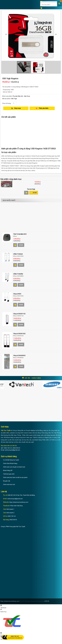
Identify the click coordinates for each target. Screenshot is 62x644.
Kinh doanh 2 (10, 513)
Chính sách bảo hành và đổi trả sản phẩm (15, 477)
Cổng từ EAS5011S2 (19, 314)
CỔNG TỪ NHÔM (18, 274)
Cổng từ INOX (17, 294)
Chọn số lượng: (7, 103)
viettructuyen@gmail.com (15, 499)
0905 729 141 (12, 516)
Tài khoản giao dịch (9, 474)
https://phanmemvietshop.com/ (19, 502)
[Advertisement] (31, 133)
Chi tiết (34, 193)
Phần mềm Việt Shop (16, 506)
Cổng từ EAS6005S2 (19, 356)
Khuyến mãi (7, 481)
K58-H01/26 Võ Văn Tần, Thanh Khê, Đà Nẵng (21, 495)
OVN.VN (47, 601)
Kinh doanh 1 (10, 509)
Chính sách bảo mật (9, 484)
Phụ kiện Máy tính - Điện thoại (21, 96)
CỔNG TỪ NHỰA (18, 254)
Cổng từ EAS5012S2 (19, 334)
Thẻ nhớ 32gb (31, 189)
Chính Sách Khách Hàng (10, 463)
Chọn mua (16, 108)
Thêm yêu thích (42, 108)
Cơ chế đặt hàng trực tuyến (11, 460)
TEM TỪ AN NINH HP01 (20, 234)
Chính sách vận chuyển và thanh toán (14, 467)
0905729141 (13, 520)
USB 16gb (14, 99)
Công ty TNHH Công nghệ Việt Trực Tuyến (13, 527)
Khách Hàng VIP (8, 470)
